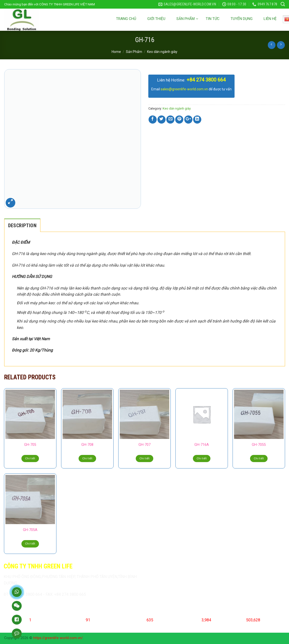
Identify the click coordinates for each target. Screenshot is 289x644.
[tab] (22, 225)
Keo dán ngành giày (162, 52)
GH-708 (87, 445)
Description (22, 225)
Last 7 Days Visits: (186, 620)
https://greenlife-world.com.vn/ (58, 638)
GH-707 (144, 445)
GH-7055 (259, 445)
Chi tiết (30, 458)
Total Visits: (236, 620)
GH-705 (30, 445)
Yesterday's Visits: (131, 620)
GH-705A (30, 530)
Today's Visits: (73, 620)
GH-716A (202, 445)
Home (116, 52)
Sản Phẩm (134, 52)
